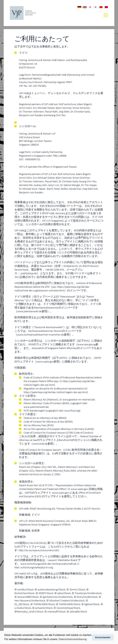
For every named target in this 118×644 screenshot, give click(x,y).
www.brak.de (40, 443)
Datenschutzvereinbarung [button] (73, 639)
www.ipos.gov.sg (87, 344)
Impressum (79, 7)
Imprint (85, 7)
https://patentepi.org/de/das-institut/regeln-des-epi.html (55, 392)
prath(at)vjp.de (29, 273)
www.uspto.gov (45, 361)
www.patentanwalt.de (29, 311)
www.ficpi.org (72, 410)
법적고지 (95, 7)
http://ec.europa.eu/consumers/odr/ (39, 550)
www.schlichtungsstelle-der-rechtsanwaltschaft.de (48, 564)
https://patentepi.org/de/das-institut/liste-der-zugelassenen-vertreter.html (52, 288)
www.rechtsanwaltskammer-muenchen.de (41, 334)
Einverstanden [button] (103, 637)
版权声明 (101, 7)
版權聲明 (106, 7)
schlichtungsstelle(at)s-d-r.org (37, 567)
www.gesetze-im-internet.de (78, 399)
